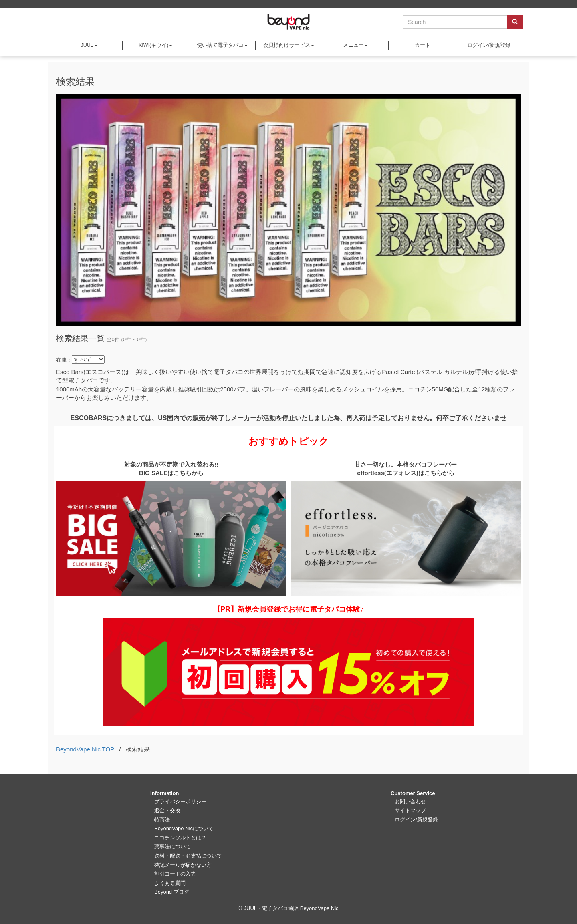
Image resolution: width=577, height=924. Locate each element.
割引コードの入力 (175, 874)
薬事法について (172, 846)
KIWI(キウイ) (155, 45)
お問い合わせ (410, 802)
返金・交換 (167, 810)
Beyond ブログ (172, 892)
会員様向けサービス (289, 45)
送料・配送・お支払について (188, 856)
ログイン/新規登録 (488, 45)
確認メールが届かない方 (183, 865)
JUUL (89, 45)
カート (422, 45)
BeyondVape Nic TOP (85, 749)
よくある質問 (170, 883)
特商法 (162, 820)
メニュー (355, 45)
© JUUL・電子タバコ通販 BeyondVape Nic (288, 908)
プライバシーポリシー (180, 802)
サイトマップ (410, 810)
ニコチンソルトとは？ (180, 838)
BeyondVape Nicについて (184, 828)
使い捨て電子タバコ (222, 45)
